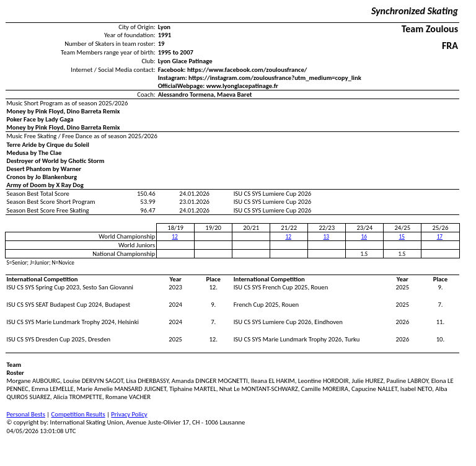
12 (174, 237)
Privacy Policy (129, 414)
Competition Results (78, 414)
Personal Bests (26, 414)
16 (364, 237)
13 (326, 237)
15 (402, 237)
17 (440, 237)
